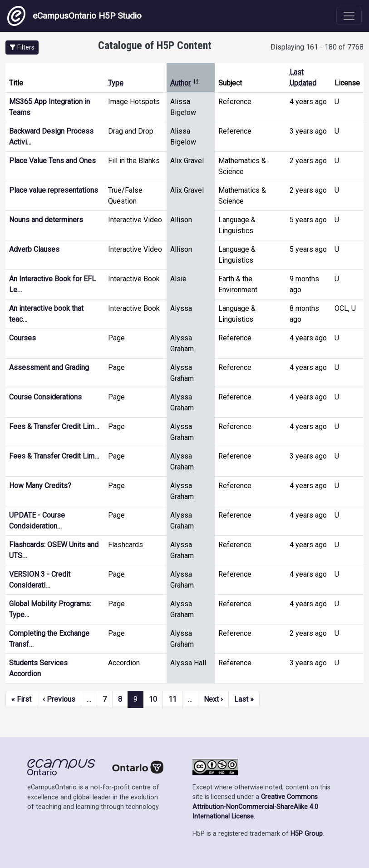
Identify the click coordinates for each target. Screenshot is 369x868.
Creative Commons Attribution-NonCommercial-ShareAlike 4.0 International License (255, 807)
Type (116, 83)
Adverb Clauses (34, 249)
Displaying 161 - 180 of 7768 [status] (317, 47)
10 (153, 699)
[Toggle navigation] (349, 16)
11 (172, 699)
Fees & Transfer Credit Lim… (54, 427)
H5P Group (307, 834)
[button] (22, 47)
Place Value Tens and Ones (52, 161)
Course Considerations (45, 397)
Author (185, 83)
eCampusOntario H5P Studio (74, 16)
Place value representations (54, 190)
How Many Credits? (40, 486)
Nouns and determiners (46, 220)
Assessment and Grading (49, 367)
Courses (22, 338)
